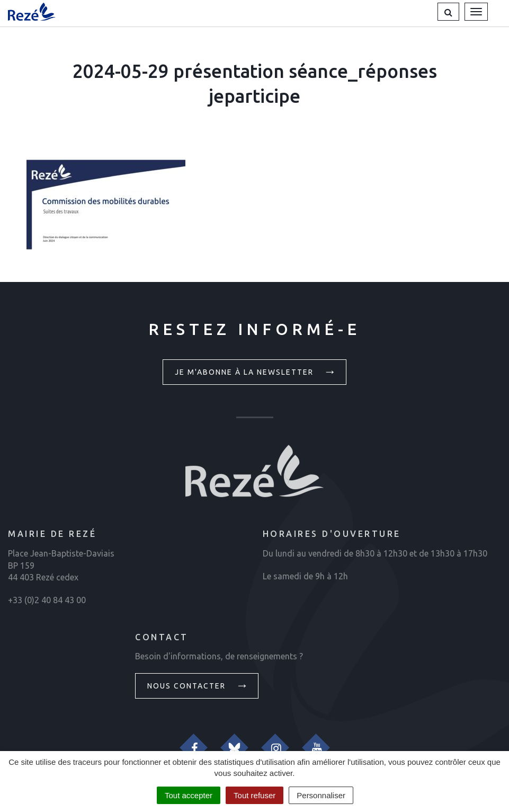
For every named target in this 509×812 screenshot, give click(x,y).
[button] (448, 12)
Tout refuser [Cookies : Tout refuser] (254, 795)
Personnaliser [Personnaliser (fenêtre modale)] (321, 795)
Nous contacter (198, 685)
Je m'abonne (256, 372)
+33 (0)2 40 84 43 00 (47, 600)
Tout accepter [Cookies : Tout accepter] (189, 795)
